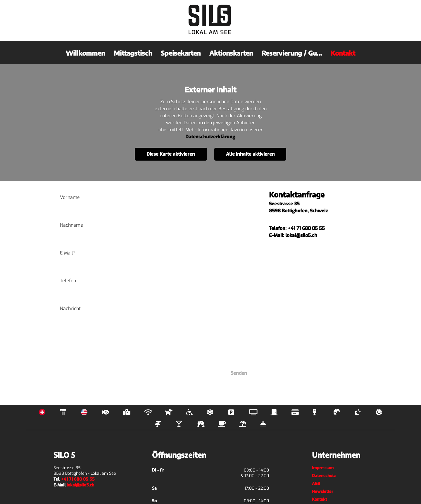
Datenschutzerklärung (210, 137)
